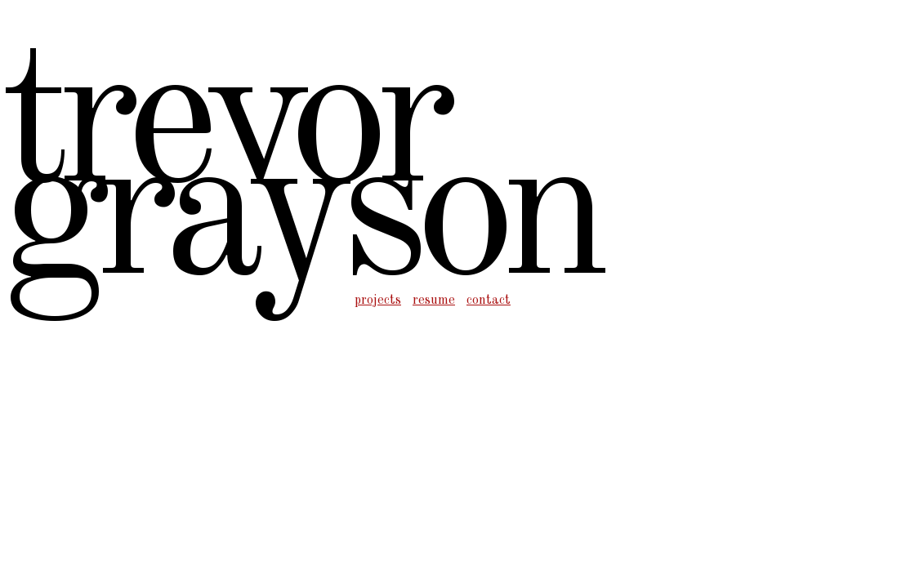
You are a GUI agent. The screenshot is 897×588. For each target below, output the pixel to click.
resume (434, 301)
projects (378, 301)
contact (489, 301)
